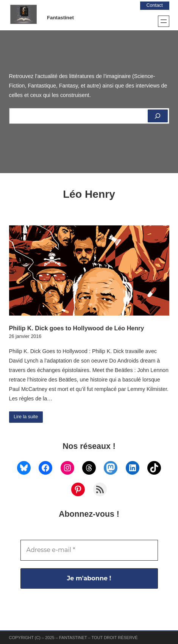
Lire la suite (26, 417)
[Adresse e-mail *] (89, 550)
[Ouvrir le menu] (164, 21)
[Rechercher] (158, 116)
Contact (155, 5)
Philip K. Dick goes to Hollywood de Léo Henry (77, 328)
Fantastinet (60, 18)
